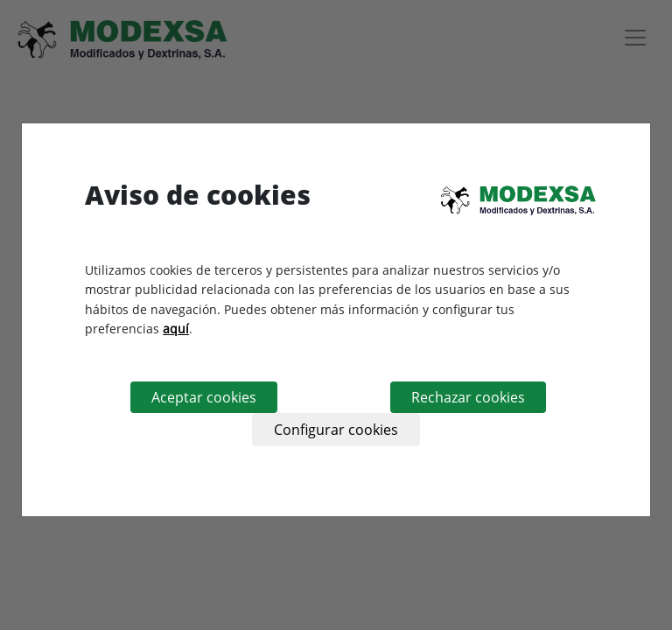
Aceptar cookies (204, 397)
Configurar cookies (336, 430)
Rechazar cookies (468, 397)
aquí (176, 329)
